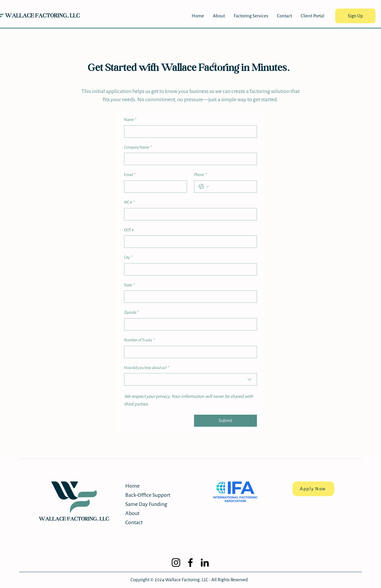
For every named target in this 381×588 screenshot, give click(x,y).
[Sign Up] (355, 16)
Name (130, 120)
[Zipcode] (189, 324)
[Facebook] (190, 563)
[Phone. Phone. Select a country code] (204, 187)
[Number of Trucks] (189, 352)
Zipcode (132, 313)
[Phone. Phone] (231, 187)
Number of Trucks (139, 340)
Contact (134, 522)
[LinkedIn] (205, 563)
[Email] (154, 187)
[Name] (189, 132)
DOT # (129, 230)
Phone (200, 175)
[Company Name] (189, 159)
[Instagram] (176, 563)
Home (132, 486)
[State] (189, 297)
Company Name (138, 148)
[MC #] (189, 214)
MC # (129, 203)
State (129, 285)
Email (130, 175)
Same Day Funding (146, 504)
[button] (251, 16)
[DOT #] (189, 242)
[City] (189, 269)
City (128, 258)
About (132, 513)
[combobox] (190, 379)
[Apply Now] (313, 489)
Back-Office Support (146, 495)
